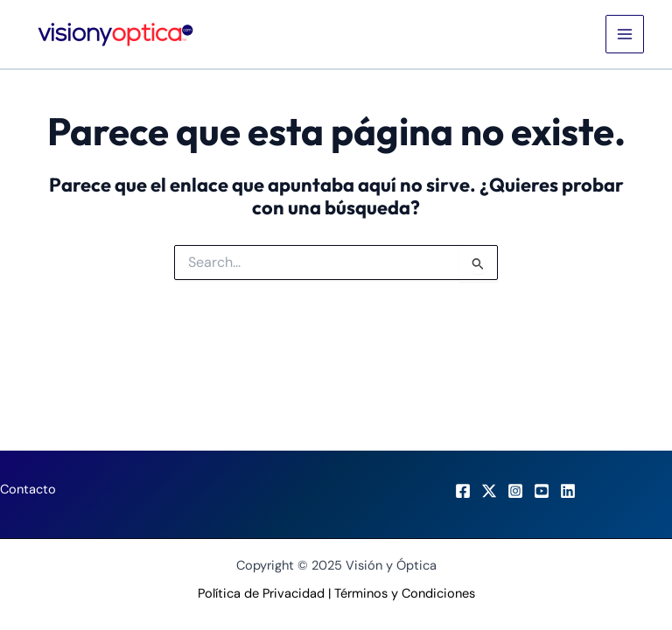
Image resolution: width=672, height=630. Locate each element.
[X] (489, 491)
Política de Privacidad (261, 594)
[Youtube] (542, 491)
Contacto (28, 490)
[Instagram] (515, 491)
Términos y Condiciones (405, 594)
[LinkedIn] (568, 491)
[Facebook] (463, 491)
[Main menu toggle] (625, 34)
